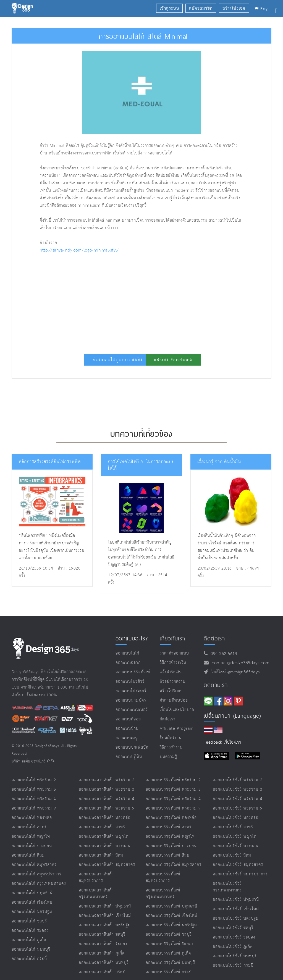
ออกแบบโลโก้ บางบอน (32, 846)
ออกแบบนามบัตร (131, 700)
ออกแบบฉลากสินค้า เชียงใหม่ (105, 916)
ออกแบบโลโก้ (127, 653)
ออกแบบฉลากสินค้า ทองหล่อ (105, 818)
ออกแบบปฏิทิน (129, 757)
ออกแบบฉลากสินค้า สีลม (101, 855)
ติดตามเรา (216, 685)
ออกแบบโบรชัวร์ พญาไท (235, 837)
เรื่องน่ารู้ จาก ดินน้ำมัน (219, 462)
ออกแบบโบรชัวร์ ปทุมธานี (236, 900)
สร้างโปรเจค (171, 691)
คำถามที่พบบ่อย (174, 700)
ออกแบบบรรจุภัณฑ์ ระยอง (170, 944)
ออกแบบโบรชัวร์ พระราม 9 (238, 808)
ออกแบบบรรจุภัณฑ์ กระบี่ (169, 972)
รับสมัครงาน (171, 738)
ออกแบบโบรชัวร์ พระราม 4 (238, 799)
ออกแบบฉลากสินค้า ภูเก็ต (102, 953)
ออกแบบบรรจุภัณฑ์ (133, 672)
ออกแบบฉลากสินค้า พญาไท (104, 837)
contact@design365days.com (239, 663)
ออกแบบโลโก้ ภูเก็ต (29, 940)
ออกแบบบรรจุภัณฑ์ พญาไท (170, 837)
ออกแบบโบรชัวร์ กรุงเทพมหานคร (227, 887)
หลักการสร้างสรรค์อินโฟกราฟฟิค (50, 462)
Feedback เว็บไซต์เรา (222, 742)
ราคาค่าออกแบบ (174, 653)
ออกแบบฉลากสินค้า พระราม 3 (107, 789)
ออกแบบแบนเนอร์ (132, 710)
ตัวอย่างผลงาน (173, 682)
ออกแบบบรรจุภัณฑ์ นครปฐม (171, 925)
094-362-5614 (222, 654)
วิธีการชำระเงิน (173, 663)
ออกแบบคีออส (128, 719)
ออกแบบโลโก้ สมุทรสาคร (34, 865)
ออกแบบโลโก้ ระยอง (30, 931)
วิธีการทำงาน (171, 747)
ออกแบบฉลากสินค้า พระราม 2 (107, 780)
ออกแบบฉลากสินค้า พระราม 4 (107, 799)
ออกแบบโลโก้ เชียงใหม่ (32, 902)
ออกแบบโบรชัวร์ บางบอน (236, 846)
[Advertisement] (108, 301)
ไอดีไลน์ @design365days (234, 672)
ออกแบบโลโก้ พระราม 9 (34, 808)
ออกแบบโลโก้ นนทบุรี (31, 949)
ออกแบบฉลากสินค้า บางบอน (105, 846)
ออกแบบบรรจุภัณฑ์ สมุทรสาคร (174, 865)
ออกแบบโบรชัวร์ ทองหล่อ (236, 818)
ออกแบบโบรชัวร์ (130, 682)
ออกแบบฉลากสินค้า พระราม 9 (107, 808)
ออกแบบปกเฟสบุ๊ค (132, 747)
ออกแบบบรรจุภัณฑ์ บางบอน (171, 846)
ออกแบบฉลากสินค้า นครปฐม (105, 925)
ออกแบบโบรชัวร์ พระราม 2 (238, 780)
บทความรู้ (168, 757)
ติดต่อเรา (168, 719)
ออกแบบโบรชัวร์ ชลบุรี (233, 928)
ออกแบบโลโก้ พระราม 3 (34, 789)
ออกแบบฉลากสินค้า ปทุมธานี (105, 906)
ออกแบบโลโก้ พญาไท (31, 837)
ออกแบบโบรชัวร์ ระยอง (234, 937)
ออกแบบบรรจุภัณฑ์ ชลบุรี (169, 934)
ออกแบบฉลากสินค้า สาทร (102, 827)
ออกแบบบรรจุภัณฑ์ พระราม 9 (173, 808)
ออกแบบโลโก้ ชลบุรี (29, 921)
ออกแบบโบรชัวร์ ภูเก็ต (233, 947)
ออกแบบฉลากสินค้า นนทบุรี (104, 963)
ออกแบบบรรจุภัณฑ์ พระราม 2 (173, 780)
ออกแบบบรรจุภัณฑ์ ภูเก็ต (168, 953)
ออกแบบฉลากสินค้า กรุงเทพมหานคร (96, 894)
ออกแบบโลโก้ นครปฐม (32, 912)
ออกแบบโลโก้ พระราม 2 (34, 780)
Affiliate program (177, 729)
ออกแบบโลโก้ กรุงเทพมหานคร (39, 884)
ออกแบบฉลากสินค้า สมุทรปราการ (96, 877)
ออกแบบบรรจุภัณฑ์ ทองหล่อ (171, 818)
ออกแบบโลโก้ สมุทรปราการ (36, 874)
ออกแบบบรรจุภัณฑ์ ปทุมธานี (171, 906)
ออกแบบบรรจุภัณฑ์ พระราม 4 (173, 799)
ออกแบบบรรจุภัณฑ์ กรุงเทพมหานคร (163, 894)
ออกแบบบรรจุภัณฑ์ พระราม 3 (173, 789)
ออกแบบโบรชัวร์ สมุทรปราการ (240, 874)
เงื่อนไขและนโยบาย (177, 710)
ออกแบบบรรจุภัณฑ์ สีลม (168, 855)
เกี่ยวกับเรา (172, 638)
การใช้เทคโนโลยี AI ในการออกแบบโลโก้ (141, 465)
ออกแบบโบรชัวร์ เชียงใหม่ (236, 909)
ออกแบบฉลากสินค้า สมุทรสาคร (107, 865)
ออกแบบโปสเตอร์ (131, 691)
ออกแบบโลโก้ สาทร (29, 827)
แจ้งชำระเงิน (171, 672)
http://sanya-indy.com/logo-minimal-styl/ (79, 250)
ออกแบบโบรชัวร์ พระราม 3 (238, 789)
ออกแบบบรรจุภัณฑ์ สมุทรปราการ (163, 877)
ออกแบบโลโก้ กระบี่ (29, 959)
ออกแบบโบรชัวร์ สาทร (233, 827)
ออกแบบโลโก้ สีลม (28, 855)
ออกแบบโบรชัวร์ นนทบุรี (235, 956)
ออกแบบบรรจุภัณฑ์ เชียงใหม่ (171, 916)
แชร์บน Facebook (173, 360)
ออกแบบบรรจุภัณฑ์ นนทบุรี (170, 963)
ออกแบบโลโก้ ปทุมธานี (32, 893)
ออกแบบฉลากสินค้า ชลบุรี (102, 934)
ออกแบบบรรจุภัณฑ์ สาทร (169, 827)
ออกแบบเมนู (127, 738)
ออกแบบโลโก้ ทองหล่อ (32, 818)
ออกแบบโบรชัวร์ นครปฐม (236, 918)
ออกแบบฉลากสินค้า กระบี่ (102, 972)
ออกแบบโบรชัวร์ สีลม (232, 855)
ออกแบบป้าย (127, 729)
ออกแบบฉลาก (128, 663)
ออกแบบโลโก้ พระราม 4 (34, 799)
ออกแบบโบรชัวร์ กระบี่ (233, 965)
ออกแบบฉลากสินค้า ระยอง (103, 944)
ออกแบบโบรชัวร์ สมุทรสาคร (238, 865)
